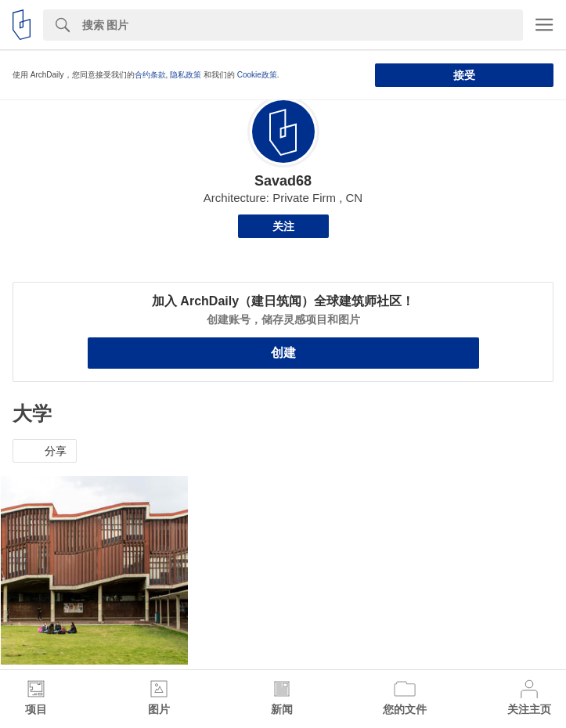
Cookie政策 (257, 75)
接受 (464, 75)
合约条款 (150, 75)
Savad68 (283, 181)
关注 (283, 226)
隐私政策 (186, 75)
